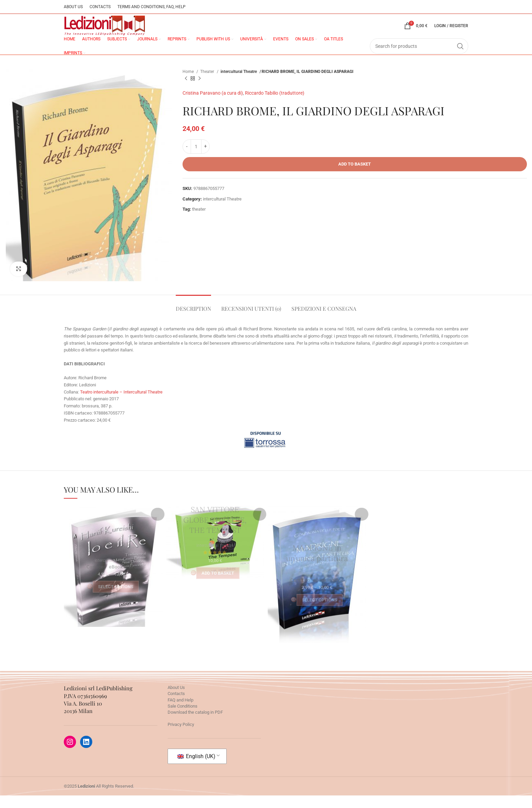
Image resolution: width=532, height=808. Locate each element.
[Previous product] (186, 91)
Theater (208, 84)
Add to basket (355, 177)
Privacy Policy (181, 737)
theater (199, 222)
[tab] (193, 318)
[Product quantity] (196, 159)
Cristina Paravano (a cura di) (213, 105)
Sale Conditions (183, 719)
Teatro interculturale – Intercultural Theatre (121, 404)
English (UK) (196, 768)
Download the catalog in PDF (195, 725)
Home (189, 84)
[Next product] (199, 91)
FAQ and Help (180, 713)
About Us (176, 700)
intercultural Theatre (240, 84)
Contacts (176, 706)
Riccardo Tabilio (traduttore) (275, 105)
